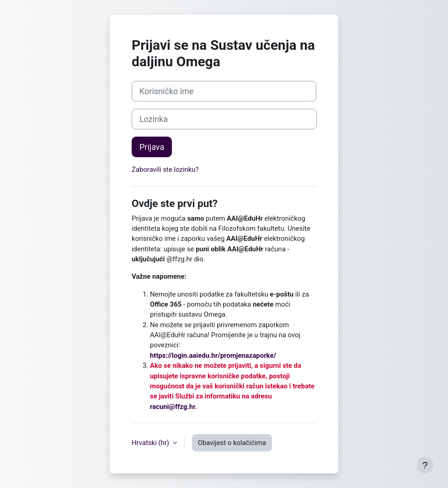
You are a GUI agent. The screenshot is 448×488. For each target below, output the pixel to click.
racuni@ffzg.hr (173, 407)
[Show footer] (425, 465)
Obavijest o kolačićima (232, 443)
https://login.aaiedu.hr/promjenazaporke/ (213, 355)
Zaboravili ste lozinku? (165, 170)
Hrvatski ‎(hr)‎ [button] (151, 443)
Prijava (152, 147)
